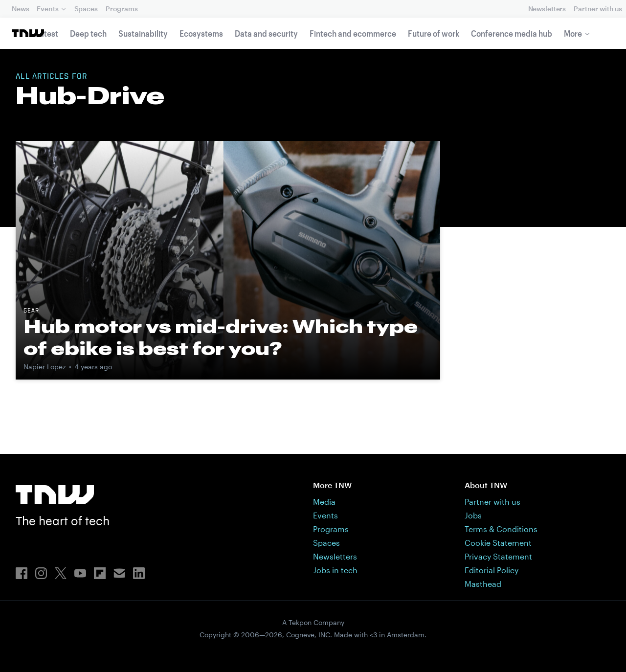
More (573, 33)
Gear (31, 311)
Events (47, 9)
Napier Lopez (45, 367)
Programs (122, 9)
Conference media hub (512, 33)
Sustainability (143, 33)
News (20, 9)
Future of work (434, 33)
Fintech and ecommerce (353, 33)
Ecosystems (201, 33)
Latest (47, 33)
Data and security (266, 33)
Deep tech (88, 33)
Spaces (86, 9)
